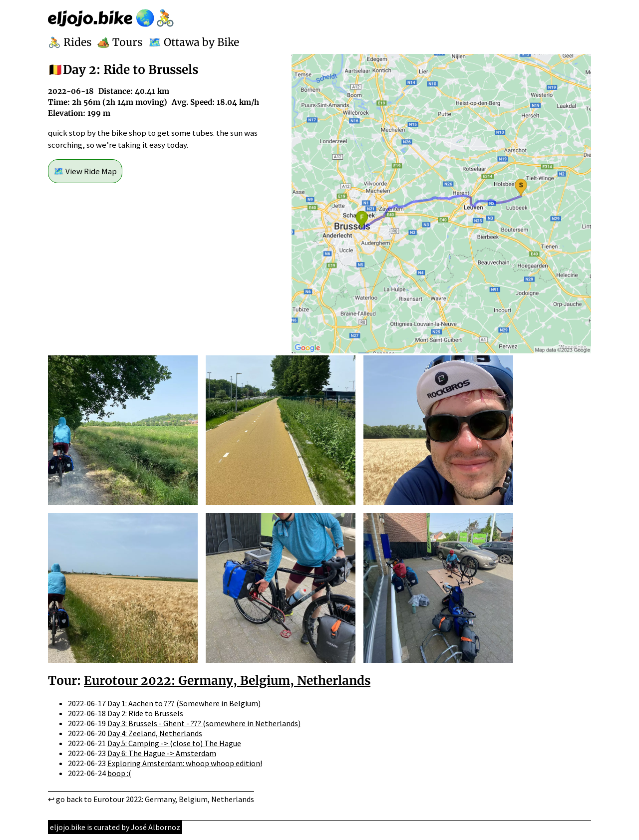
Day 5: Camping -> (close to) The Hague (174, 743)
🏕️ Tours (120, 42)
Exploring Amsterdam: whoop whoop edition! (185, 763)
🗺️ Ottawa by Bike (194, 42)
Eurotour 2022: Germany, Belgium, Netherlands (227, 681)
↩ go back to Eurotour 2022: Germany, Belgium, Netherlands (151, 799)
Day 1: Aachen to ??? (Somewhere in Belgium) (184, 703)
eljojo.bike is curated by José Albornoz (115, 827)
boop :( (119, 773)
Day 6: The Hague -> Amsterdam (162, 753)
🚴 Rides (70, 42)
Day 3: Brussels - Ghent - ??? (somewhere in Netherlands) (204, 723)
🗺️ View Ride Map (85, 171)
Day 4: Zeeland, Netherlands (155, 733)
